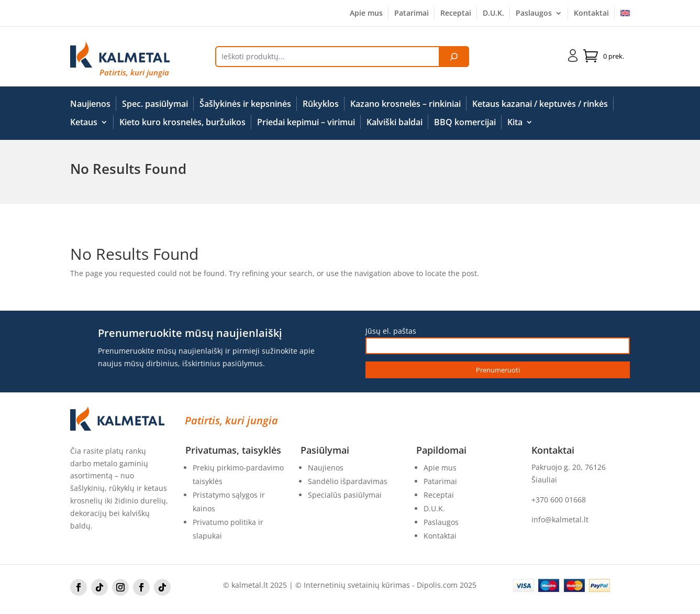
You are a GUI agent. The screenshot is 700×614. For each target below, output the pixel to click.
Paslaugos (534, 14)
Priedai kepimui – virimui (306, 123)
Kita (515, 123)
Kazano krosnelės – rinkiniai (405, 104)
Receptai (456, 14)
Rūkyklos (321, 104)
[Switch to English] (625, 15)
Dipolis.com (437, 585)
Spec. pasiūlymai (155, 104)
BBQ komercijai (465, 123)
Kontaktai (591, 14)
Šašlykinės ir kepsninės (245, 104)
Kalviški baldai (395, 123)
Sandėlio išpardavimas (348, 481)
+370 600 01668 (559, 500)
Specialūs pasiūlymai (345, 495)
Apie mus (366, 14)
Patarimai (412, 14)
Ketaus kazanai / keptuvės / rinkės (540, 104)
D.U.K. (493, 14)
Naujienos (90, 104)
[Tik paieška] (454, 57)
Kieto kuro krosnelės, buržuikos (182, 123)
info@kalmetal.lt (560, 519)
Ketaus (84, 123)
